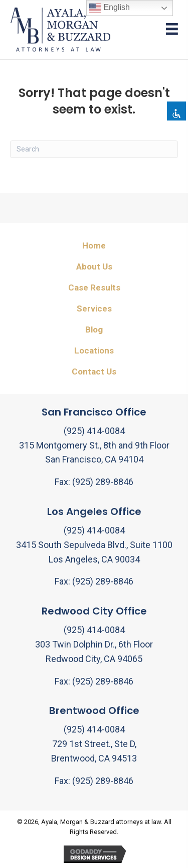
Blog (94, 329)
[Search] (94, 149)
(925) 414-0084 (94, 431)
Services (94, 308)
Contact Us (94, 371)
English (110, 8)
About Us (94, 266)
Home (94, 245)
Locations (94, 350)
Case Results (94, 287)
